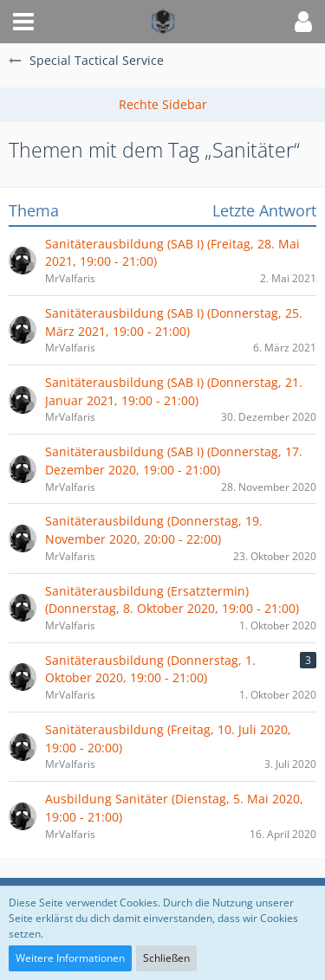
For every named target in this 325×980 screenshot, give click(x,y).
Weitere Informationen (70, 958)
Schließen (166, 958)
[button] (23, 22)
